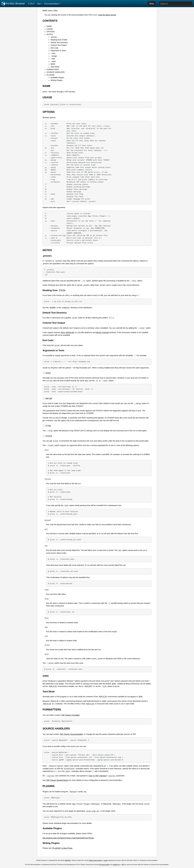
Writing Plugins (57, 80)
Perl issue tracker (104, 865)
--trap (53, 59)
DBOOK (68, 861)
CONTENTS (50, 21)
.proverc (54, 37)
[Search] (176, 4)
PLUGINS (51, 75)
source (50, 10)
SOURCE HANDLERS (56, 72)
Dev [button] (39, 4)
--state (53, 61)
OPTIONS (51, 32)
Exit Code (54, 48)
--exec (53, 53)
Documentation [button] (52, 4)
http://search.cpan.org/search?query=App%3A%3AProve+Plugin (68, 839)
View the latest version (107, 15)
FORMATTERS (53, 70)
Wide (152, 4)
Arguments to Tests (58, 51)
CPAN (55, 10)
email (106, 861)
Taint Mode (55, 67)
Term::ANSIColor (68, 333)
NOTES (50, 34)
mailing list (116, 865)
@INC (53, 64)
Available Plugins (57, 78)
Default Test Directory (59, 43)
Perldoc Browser (13, 4)
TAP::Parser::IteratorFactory (57, 781)
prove (45, 10)
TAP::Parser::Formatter (70, 716)
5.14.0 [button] (31, 4)
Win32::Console (102, 333)
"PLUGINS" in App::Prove (62, 849)
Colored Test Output (59, 45)
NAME (49, 26)
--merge (54, 56)
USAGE (50, 29)
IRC (123, 865)
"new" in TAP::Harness (97, 776)
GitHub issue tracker (95, 861)
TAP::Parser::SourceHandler (71, 735)
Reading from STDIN (59, 40)
